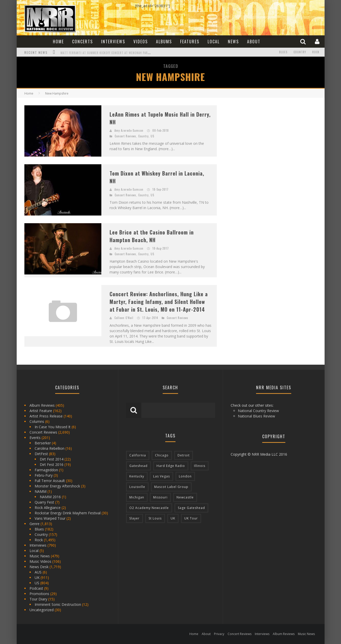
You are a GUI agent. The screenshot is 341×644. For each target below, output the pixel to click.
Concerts (82, 42)
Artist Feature (41, 411)
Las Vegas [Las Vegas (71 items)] (162, 476)
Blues (283, 52)
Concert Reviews (125, 136)
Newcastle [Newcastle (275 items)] (185, 497)
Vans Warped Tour (50, 518)
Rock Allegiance (48, 508)
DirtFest (41, 454)
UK (37, 577)
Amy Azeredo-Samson (129, 130)
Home (58, 42)
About (254, 42)
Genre (35, 524)
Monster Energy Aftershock (57, 486)
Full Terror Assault (50, 481)
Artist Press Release (46, 416)
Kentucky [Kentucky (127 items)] (137, 476)
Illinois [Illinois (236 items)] (200, 466)
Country (300, 52)
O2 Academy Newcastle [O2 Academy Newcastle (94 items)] (149, 508)
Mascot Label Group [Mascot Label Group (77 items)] (171, 487)
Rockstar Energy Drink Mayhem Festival (68, 513)
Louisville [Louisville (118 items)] (137, 487)
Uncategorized (42, 610)
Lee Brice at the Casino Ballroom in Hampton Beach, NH (152, 236)
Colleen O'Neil (124, 318)
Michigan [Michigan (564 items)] (137, 497)
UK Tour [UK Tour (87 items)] (191, 518)
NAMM (41, 491)
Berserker (43, 443)
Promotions (39, 594)
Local (214, 42)
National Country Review (258, 411)
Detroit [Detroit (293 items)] (184, 455)
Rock (316, 52)
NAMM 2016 (50, 497)
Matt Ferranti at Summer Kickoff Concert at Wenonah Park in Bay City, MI (116, 53)
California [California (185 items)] (138, 455)
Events (35, 438)
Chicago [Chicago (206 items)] (162, 455)
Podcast (36, 588)
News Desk (39, 567)
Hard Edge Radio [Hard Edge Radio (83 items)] (171, 466)
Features (190, 42)
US (152, 136)
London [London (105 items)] (185, 476)
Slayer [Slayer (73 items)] (134, 518)
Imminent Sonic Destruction (58, 604)
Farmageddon (46, 470)
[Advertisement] (263, 137)
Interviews (113, 42)
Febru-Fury (44, 475)
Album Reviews (42, 405)
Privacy (219, 634)
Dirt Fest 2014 (52, 459)
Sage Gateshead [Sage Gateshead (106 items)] (191, 508)
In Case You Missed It (53, 427)
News (233, 42)
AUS (38, 572)
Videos (141, 42)
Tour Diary (38, 599)
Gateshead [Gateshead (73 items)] (138, 466)
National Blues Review (256, 416)
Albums (164, 42)
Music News (40, 556)
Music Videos (40, 561)
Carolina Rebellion (50, 448)
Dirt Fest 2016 (52, 464)
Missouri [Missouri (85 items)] (160, 497)
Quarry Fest (44, 502)
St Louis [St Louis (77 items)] (155, 518)
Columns (37, 421)
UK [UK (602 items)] (173, 518)
